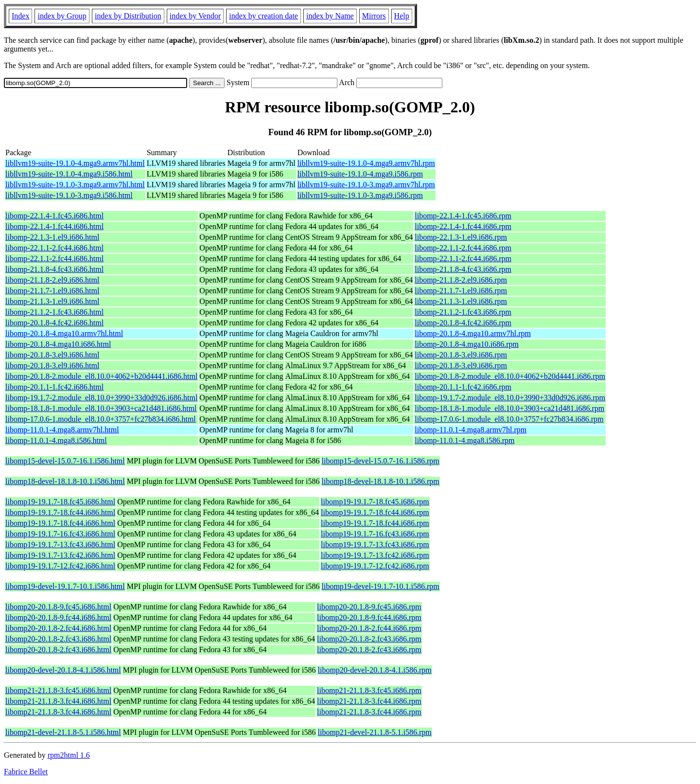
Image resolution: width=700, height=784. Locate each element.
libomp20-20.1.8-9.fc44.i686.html (58, 617)
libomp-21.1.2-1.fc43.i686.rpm (463, 312)
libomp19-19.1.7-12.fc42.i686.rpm (375, 566)
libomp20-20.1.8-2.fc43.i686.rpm (369, 639)
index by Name (330, 16)
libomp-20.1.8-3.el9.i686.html (52, 355)
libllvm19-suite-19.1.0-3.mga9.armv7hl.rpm (366, 185)
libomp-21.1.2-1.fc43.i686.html (54, 312)
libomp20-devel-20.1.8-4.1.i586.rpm (375, 670)
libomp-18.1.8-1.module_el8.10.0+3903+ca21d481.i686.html (101, 408)
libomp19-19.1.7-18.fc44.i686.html (60, 512)
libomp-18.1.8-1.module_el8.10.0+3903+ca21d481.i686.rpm (509, 408)
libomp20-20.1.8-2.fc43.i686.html (58, 639)
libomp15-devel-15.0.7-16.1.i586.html (65, 461)
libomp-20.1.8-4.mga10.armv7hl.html (64, 333)
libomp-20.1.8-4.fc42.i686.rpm (463, 323)
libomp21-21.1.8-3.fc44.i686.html (58, 701)
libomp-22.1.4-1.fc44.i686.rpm (463, 226)
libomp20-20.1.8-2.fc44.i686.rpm (369, 628)
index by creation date (263, 16)
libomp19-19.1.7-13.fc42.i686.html (60, 555)
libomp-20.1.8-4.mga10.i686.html (58, 344)
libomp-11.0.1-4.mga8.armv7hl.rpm (471, 430)
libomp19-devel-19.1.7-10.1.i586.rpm (381, 586)
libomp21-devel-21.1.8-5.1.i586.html (63, 732)
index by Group (62, 16)
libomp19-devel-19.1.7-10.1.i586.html (65, 586)
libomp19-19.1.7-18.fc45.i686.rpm (375, 502)
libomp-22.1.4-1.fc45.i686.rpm (463, 216)
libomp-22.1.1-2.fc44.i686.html (54, 248)
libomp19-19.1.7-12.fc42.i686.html (60, 566)
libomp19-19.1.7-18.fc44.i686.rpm (375, 512)
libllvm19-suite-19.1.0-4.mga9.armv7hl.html (75, 163)
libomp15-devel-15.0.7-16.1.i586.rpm (381, 461)
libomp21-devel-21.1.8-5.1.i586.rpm (375, 732)
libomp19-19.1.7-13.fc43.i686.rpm (375, 544)
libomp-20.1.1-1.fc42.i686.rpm (463, 387)
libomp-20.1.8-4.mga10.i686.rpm (467, 344)
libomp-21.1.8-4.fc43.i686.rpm (463, 269)
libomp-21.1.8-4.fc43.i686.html (54, 269)
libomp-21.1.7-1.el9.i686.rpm (461, 291)
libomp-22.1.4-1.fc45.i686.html (54, 216)
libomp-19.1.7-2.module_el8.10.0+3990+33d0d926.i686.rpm (510, 398)
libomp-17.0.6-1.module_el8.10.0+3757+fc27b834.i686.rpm (509, 419)
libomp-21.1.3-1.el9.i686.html (52, 301)
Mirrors (374, 16)
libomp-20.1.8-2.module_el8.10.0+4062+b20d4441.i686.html (101, 376)
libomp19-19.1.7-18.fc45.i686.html (60, 502)
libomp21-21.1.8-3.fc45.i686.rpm (369, 690)
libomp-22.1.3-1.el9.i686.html (52, 237)
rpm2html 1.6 (69, 755)
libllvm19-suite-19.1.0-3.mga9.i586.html (69, 195)
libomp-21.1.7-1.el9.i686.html (52, 291)
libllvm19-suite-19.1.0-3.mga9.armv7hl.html (75, 185)
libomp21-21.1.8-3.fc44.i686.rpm (369, 701)
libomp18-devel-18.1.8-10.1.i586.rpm (381, 481)
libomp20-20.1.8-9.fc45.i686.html (58, 607)
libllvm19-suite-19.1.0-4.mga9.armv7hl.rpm (366, 163)
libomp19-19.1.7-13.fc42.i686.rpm (375, 555)
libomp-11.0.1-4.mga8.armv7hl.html (62, 430)
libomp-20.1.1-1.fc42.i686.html (54, 387)
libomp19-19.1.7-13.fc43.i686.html (60, 544)
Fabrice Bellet (26, 772)
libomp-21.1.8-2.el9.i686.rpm (461, 280)
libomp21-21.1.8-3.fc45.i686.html (58, 690)
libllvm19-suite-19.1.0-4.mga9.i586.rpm (360, 174)
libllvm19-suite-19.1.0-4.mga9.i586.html (69, 174)
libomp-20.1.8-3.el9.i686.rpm (461, 355)
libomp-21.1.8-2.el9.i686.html (52, 280)
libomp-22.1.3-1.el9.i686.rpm (461, 237)
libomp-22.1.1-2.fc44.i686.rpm (463, 248)
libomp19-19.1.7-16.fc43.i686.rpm (375, 534)
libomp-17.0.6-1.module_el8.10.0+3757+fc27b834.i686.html (101, 419)
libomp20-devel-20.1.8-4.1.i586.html (63, 670)
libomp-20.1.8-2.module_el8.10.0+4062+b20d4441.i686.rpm (510, 376)
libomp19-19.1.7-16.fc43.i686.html (60, 534)
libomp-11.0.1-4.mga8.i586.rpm (464, 440)
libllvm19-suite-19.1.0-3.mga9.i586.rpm (360, 195)
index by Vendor (195, 16)
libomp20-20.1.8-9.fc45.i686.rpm (369, 607)
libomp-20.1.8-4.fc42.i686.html (54, 323)
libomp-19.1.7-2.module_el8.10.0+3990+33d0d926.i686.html (101, 398)
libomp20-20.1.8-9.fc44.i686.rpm (369, 617)
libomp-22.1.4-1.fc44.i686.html (54, 226)
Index (20, 16)
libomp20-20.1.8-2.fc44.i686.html (58, 628)
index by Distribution (128, 16)
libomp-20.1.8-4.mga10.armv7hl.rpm (473, 333)
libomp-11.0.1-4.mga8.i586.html (56, 440)
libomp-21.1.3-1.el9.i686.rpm (461, 301)
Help (402, 16)
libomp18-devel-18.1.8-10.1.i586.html (65, 481)
